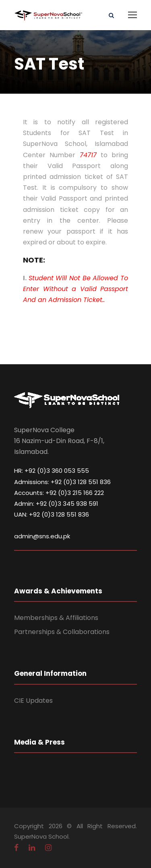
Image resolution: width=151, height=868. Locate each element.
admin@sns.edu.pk (42, 536)
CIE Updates (33, 701)
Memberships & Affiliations (56, 618)
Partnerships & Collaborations (62, 632)
